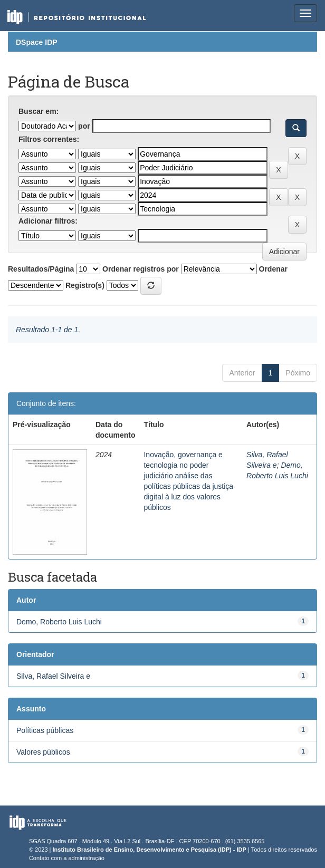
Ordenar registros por (141, 269)
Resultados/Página (41, 269)
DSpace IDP (37, 42)
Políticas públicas (45, 730)
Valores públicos (43, 752)
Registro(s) (85, 285)
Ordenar (273, 269)
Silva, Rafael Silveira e (53, 676)
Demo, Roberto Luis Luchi (59, 622)
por (84, 126)
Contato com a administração (67, 858)
